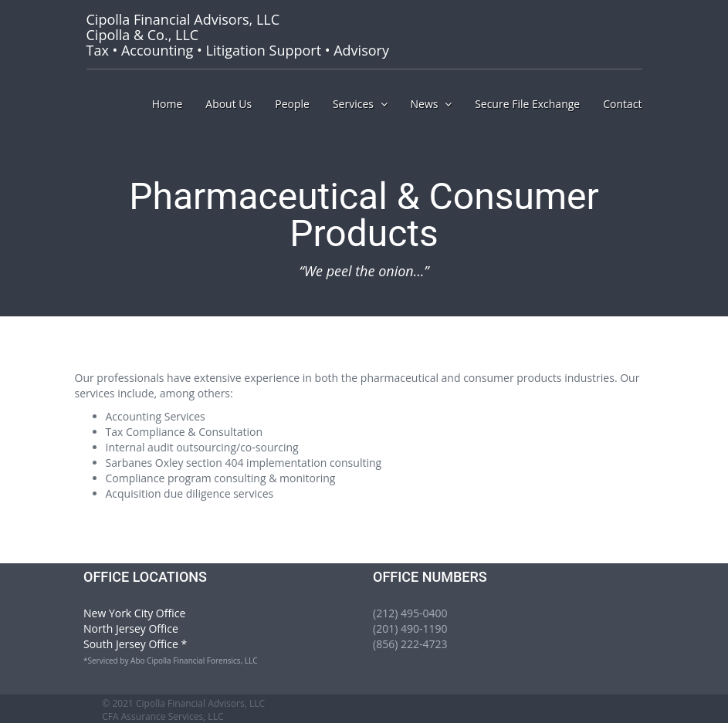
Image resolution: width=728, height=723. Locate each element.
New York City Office (134, 613)
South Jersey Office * (135, 644)
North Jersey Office (131, 628)
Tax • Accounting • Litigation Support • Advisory (238, 35)
